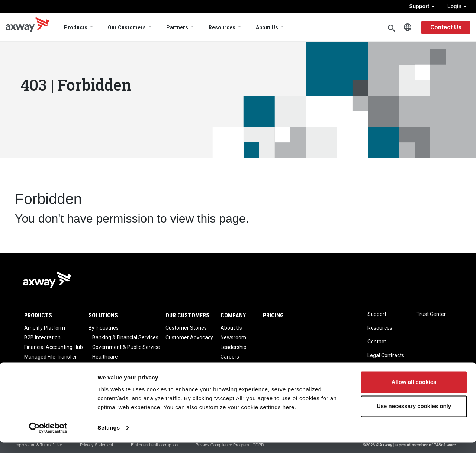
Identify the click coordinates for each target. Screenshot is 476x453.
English (408, 27)
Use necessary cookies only (414, 417)
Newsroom (233, 337)
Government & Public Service (126, 347)
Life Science (107, 366)
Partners (177, 27)
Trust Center (431, 314)
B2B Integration (42, 337)
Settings (109, 438)
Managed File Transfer (51, 357)
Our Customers (127, 27)
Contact (377, 342)
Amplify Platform (45, 328)
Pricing (273, 315)
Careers (230, 357)
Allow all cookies (414, 393)
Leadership (234, 347)
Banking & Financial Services (125, 337)
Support (422, 6)
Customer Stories (186, 328)
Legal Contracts (386, 355)
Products (76, 27)
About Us (267, 27)
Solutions (103, 315)
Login (457, 6)
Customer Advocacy (189, 337)
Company (233, 315)
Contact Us (446, 27)
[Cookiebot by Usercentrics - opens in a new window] (48, 439)
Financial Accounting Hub (54, 347)
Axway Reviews (239, 366)
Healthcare (105, 357)
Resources (222, 27)
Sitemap (377, 369)
